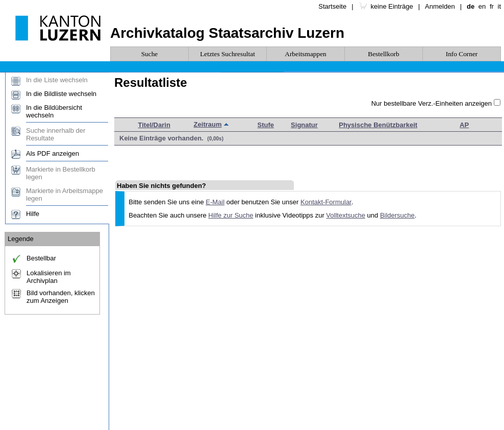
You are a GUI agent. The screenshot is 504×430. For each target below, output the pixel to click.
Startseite (332, 6)
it (500, 6)
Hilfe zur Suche (231, 215)
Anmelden (440, 6)
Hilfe (33, 214)
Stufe (266, 125)
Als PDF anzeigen (53, 153)
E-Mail (215, 202)
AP (464, 125)
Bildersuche (397, 215)
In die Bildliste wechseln (61, 94)
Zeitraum (208, 124)
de (471, 6)
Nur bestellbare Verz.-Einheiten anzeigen (432, 103)
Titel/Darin (154, 125)
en (482, 6)
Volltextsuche (346, 215)
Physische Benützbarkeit (378, 125)
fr (492, 6)
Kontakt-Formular (326, 202)
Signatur (304, 125)
